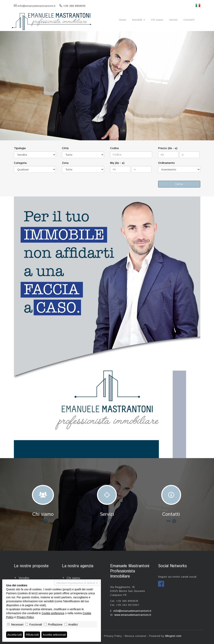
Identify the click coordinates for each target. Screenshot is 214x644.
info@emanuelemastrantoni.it (37, 6)
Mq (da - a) (117, 163)
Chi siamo (157, 20)
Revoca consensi (135, 636)
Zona (65, 163)
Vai (43, 521)
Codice (114, 148)
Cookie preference (53, 613)
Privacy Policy (113, 636)
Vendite (24, 578)
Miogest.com (173, 636)
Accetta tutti (15, 635)
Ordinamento (166, 163)
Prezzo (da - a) (168, 148)
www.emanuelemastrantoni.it (133, 615)
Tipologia (20, 148)
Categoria (20, 163)
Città (65, 148)
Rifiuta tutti (32, 635)
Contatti (189, 20)
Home (123, 20)
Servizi (173, 20)
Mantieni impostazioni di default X (77, 583)
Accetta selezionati (54, 635)
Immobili (139, 20)
